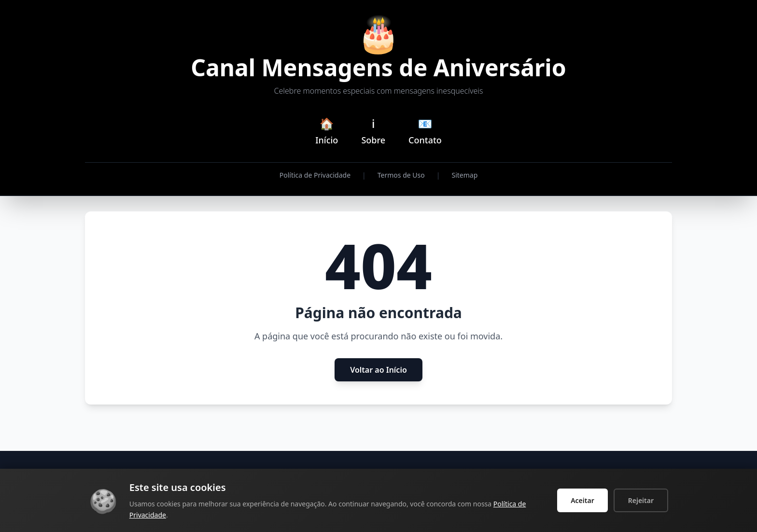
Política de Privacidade (315, 175)
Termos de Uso (401, 175)
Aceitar (582, 500)
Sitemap (464, 175)
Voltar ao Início (378, 370)
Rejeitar (641, 500)
